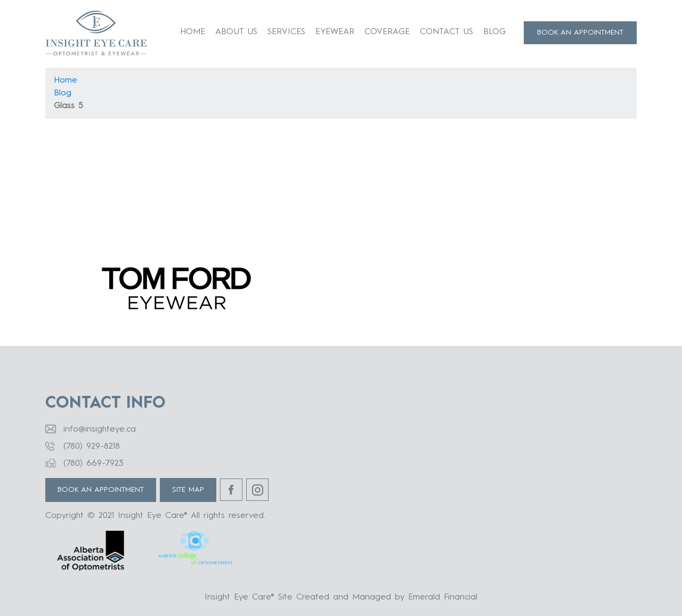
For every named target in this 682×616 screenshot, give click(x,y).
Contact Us (446, 32)
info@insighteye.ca (100, 429)
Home (193, 32)
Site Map (188, 490)
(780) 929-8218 (92, 447)
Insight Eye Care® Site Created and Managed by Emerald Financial (341, 597)
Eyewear (335, 32)
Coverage (387, 32)
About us (236, 32)
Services (286, 32)
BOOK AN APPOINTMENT (580, 33)
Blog (494, 32)
